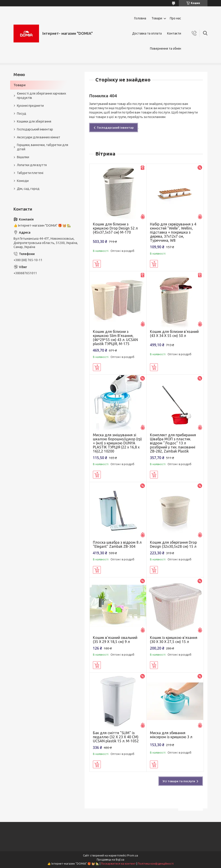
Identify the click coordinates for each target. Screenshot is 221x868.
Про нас (175, 18)
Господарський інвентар (115, 128)
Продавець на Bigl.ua (110, 860)
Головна (140, 18)
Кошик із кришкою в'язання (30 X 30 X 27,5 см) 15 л (174, 640)
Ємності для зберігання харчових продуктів (41, 96)
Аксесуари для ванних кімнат (39, 137)
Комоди (23, 181)
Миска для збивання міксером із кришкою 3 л (171, 735)
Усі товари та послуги (179, 781)
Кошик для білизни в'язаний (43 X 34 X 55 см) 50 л (174, 334)
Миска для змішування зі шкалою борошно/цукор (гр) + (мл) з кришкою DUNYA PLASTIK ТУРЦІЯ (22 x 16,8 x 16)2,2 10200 (117, 443)
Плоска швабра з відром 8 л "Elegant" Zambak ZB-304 (117, 544)
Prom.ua (133, 855)
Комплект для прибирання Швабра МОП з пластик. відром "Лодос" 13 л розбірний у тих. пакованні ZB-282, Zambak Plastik (173, 443)
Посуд (22, 114)
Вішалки (23, 157)
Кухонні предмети (30, 106)
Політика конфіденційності (156, 864)
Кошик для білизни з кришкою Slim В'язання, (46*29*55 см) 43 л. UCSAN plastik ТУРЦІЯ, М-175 (115, 338)
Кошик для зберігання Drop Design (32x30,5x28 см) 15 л (173, 544)
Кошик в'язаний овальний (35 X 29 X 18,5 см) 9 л (115, 640)
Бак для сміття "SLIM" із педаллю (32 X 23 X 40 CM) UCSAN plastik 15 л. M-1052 (116, 737)
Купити (97, 264)
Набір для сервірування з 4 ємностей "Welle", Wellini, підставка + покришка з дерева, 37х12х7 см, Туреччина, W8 (173, 232)
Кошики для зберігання (34, 121)
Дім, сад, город (28, 189)
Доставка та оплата (147, 33)
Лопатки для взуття (32, 165)
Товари (157, 18)
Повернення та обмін (166, 49)
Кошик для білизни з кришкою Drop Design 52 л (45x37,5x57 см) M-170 (115, 228)
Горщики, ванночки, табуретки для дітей (43, 147)
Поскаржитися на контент (118, 864)
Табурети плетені (30, 173)
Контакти (174, 33)
